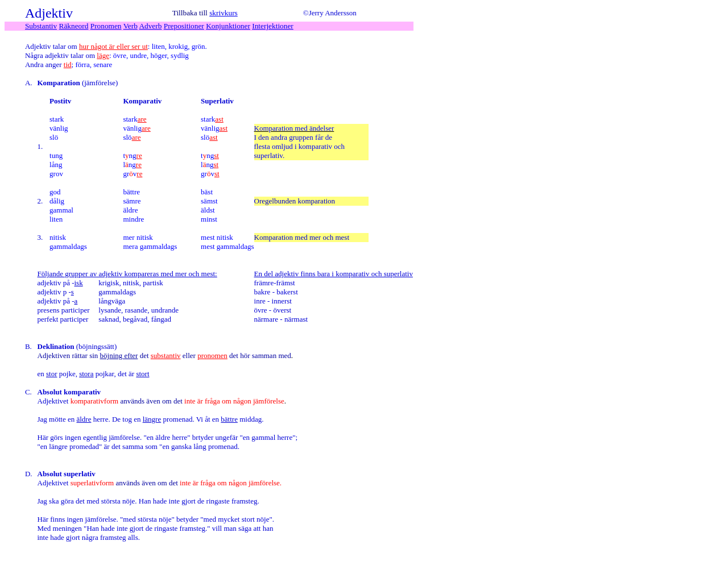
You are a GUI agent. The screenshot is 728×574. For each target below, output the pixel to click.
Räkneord (74, 26)
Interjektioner (273, 26)
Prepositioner (184, 26)
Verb (131, 26)
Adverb (150, 26)
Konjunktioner (228, 26)
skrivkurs (224, 13)
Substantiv (41, 26)
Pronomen (106, 26)
